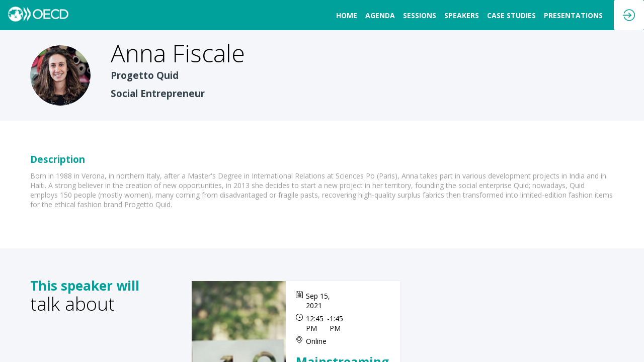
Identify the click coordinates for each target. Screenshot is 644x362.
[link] (347, 15)
